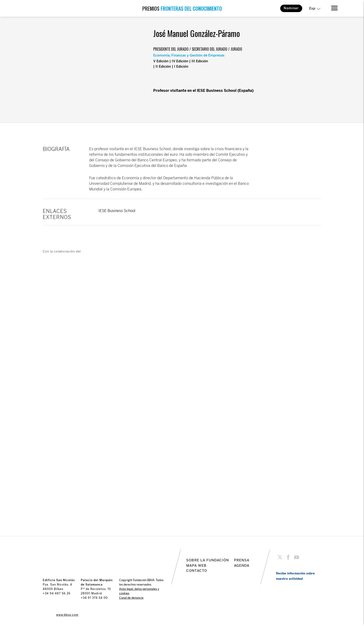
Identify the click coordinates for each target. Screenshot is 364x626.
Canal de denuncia (131, 598)
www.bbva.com (67, 615)
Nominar (291, 8)
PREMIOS (182, 8)
